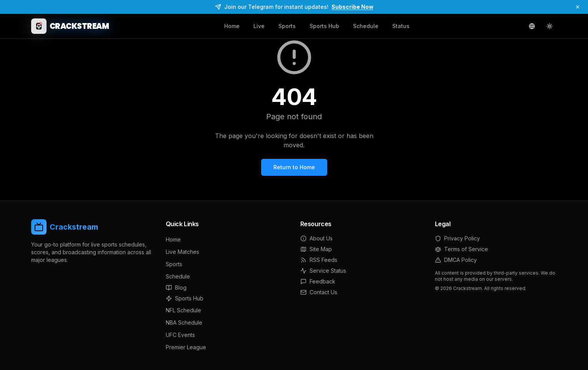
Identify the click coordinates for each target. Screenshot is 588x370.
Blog (176, 287)
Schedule (366, 26)
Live (259, 26)
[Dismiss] (578, 7)
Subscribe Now (352, 7)
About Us (316, 238)
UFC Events (180, 335)
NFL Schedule (183, 310)
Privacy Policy (457, 238)
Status (401, 26)
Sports (287, 26)
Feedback (318, 281)
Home (232, 26)
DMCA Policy (456, 260)
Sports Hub (324, 26)
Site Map (316, 249)
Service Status (323, 271)
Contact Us (319, 292)
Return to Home (294, 167)
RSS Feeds (319, 260)
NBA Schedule (184, 322)
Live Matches (182, 252)
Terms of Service (461, 249)
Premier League (186, 347)
